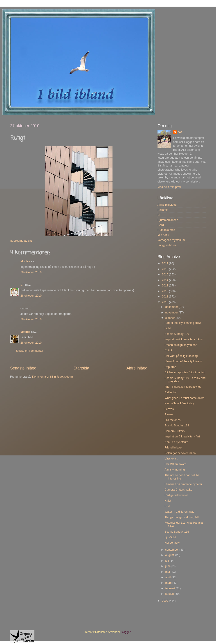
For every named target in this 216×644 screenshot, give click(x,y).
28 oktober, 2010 (31, 272)
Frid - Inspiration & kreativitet (182, 387)
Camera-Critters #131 (178, 490)
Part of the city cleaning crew (183, 323)
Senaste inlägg (23, 368)
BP (22, 285)
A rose (169, 414)
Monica (25, 261)
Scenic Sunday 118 (177, 426)
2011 (165, 297)
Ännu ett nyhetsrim (176, 442)
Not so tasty (172, 543)
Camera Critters (174, 431)
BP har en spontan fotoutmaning (185, 372)
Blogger (126, 632)
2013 (165, 286)
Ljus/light (170, 537)
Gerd (161, 225)
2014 (165, 280)
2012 (165, 291)
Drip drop (170, 367)
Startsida (81, 368)
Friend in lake (173, 448)
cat (180, 132)
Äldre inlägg (137, 368)
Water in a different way (179, 512)
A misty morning (175, 470)
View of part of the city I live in (183, 361)
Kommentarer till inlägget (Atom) (53, 377)
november (172, 313)
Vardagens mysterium (171, 240)
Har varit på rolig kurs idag (181, 356)
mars (169, 583)
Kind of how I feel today (179, 403)
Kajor (168, 501)
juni (168, 566)
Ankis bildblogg (167, 205)
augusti (170, 555)
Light (168, 328)
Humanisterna (166, 230)
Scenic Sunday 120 (177, 334)
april (168, 577)
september (172, 550)
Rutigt (168, 350)
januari (170, 594)
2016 (165, 269)
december (172, 307)
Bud (167, 506)
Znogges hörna (167, 245)
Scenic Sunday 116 (177, 532)
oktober (171, 318)
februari (171, 588)
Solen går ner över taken (180, 453)
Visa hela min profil (169, 187)
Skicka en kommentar (30, 351)
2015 (165, 275)
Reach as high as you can (181, 345)
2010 (165, 302)
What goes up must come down (184, 398)
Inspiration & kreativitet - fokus (183, 339)
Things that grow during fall (181, 517)
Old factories (172, 420)
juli (168, 561)
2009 (165, 601)
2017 (165, 263)
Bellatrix (163, 210)
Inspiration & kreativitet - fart (182, 437)
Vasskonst (171, 459)
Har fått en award (175, 464)
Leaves (169, 409)
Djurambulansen (168, 220)
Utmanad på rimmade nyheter (183, 484)
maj (168, 572)
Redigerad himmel (176, 495)
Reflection (171, 392)
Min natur (163, 235)
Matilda (25, 332)
